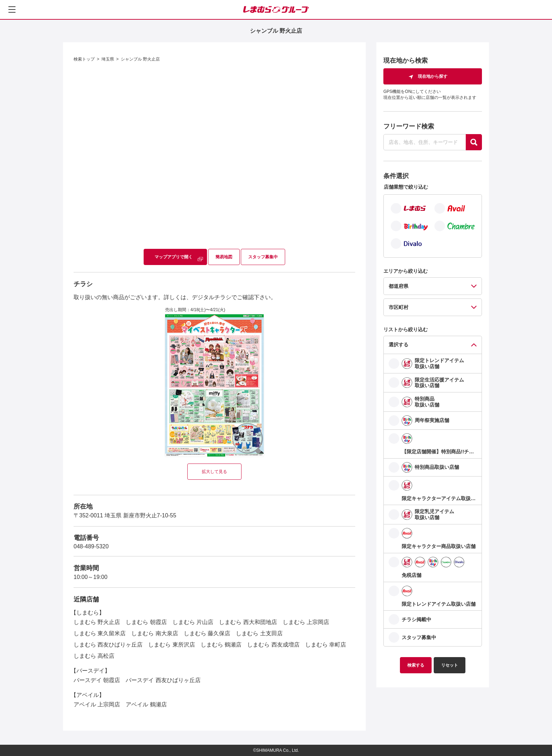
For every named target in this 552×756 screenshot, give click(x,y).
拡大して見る (214, 472)
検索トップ (84, 59)
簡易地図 (224, 257)
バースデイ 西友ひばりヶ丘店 (163, 680)
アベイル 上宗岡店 (97, 704)
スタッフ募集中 (263, 257)
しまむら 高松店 (94, 656)
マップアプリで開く (174, 257)
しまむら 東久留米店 (100, 633)
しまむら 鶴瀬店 (221, 645)
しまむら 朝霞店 (146, 622)
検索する (416, 665)
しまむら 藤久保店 (207, 633)
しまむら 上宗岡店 (306, 622)
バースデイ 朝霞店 (97, 680)
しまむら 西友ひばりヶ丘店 (108, 645)
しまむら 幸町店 (326, 645)
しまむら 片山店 (193, 622)
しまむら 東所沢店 (171, 645)
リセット (450, 665)
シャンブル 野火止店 (140, 59)
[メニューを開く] (12, 10)
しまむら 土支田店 (259, 633)
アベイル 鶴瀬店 (146, 704)
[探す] (474, 142)
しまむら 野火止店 (97, 622)
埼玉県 (108, 59)
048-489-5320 (91, 546)
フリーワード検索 (409, 126)
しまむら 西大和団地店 (248, 622)
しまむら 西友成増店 (273, 645)
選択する (399, 345)
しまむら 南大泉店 (155, 633)
